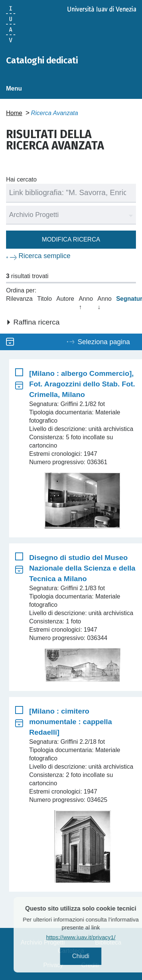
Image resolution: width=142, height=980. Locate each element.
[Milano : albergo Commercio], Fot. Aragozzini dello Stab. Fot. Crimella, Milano (82, 384)
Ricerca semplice (44, 256)
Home (14, 113)
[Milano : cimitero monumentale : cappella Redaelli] (71, 722)
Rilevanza (19, 299)
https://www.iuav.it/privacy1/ (92, 937)
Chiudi (92, 956)
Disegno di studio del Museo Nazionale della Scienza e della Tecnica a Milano (82, 568)
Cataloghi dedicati (42, 60)
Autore (65, 299)
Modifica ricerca (71, 239)
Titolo (44, 299)
